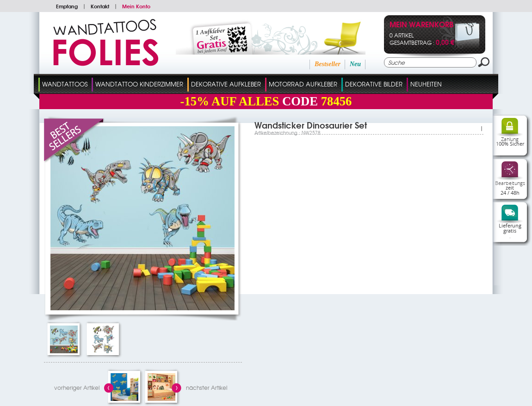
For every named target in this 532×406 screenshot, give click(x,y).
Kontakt (100, 6)
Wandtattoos (65, 84)
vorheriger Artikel (77, 388)
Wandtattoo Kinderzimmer (139, 84)
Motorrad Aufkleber (303, 84)
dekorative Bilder (374, 84)
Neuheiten (426, 84)
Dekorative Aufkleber (226, 84)
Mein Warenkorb (421, 25)
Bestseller (328, 64)
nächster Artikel (207, 388)
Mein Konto (136, 6)
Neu (355, 64)
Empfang (67, 6)
